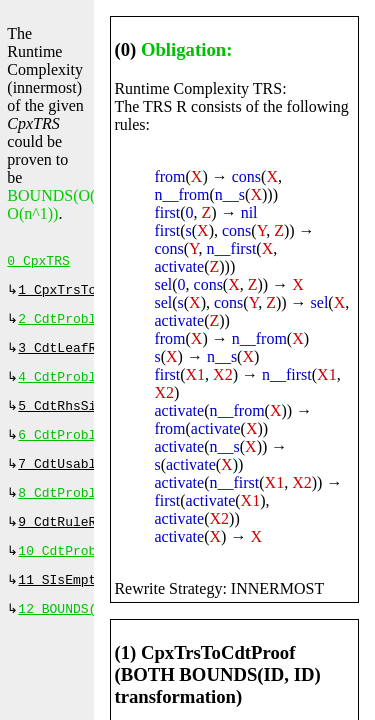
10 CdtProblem (68, 573)
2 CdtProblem (65, 325)
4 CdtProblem (65, 387)
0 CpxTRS (38, 263)
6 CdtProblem (65, 449)
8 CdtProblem (65, 511)
